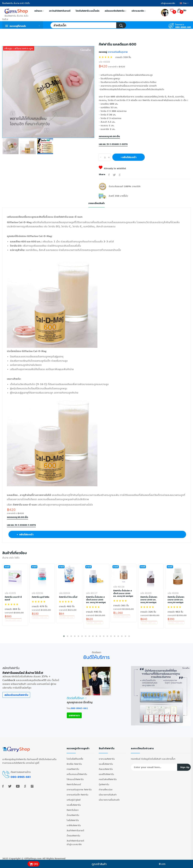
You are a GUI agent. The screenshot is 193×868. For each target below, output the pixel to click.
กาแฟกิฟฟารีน (73, 768)
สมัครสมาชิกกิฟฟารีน (115, 11)
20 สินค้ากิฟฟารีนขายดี (60, 11)
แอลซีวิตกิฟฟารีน (106, 773)
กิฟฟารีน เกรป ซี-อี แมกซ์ (13, 598)
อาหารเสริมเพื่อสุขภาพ (117, 52)
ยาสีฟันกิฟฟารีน (74, 824)
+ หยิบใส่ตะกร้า (129, 157)
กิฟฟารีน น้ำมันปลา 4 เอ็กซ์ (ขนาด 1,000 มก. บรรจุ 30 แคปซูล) (96, 600)
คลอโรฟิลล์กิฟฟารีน (108, 778)
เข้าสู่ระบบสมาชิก (168, 3)
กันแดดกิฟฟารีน (106, 768)
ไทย (184, 3)
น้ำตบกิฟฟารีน (73, 814)
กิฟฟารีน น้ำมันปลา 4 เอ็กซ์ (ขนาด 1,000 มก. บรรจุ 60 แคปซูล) (123, 593)
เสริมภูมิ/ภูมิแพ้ (74, 798)
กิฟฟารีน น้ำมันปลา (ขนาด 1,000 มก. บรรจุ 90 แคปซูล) (149, 600)
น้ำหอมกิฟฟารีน (73, 834)
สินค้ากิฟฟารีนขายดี (75, 829)
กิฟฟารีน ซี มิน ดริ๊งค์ (68, 597)
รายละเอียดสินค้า (96, 203)
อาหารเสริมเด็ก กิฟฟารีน (77, 793)
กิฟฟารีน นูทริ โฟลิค (41, 597)
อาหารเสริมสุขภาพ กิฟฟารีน (79, 788)
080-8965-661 (183, 27)
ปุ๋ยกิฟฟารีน (104, 783)
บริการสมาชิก (139, 11)
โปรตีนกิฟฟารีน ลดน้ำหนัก (88, 11)
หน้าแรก (39, 11)
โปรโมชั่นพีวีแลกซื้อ (75, 757)
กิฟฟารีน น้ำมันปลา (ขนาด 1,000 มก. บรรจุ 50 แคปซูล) (176, 600)
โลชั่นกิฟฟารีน (73, 819)
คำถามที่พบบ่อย (106, 788)
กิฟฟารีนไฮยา (73, 809)
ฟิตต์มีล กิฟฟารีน (74, 763)
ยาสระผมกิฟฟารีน (107, 757)
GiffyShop (30, 857)
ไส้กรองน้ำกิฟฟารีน (75, 778)
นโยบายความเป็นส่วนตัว (109, 798)
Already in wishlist (112, 168)
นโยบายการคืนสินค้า (108, 793)
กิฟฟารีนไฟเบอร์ (74, 783)
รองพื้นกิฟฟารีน (74, 803)
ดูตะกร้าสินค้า (99, 864)
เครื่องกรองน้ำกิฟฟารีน (77, 773)
